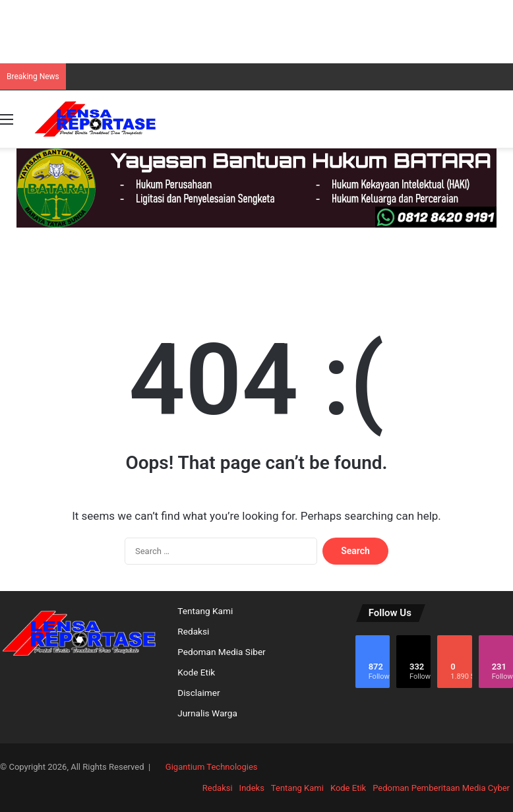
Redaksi (193, 631)
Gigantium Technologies (212, 767)
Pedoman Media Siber (221, 652)
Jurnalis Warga (207, 713)
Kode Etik (196, 672)
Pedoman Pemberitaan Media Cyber (441, 788)
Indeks (252, 788)
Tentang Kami (205, 611)
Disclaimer (198, 693)
